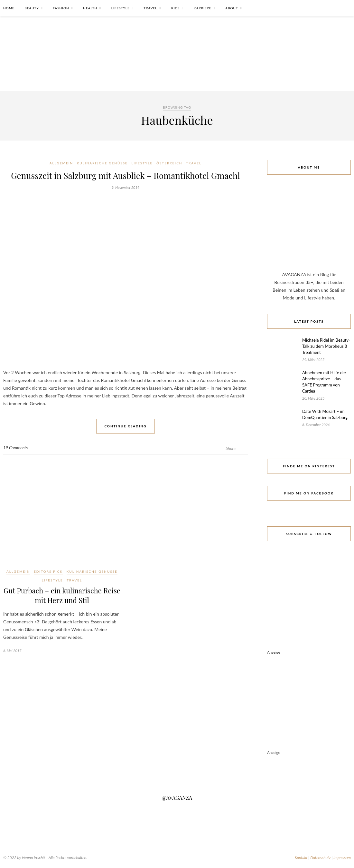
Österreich (169, 163)
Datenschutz (320, 858)
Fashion (61, 8)
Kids (175, 8)
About (232, 8)
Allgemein (61, 163)
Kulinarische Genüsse (102, 163)
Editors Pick (48, 571)
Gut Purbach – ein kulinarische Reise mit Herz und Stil (62, 595)
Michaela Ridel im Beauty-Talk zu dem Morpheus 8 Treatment (326, 346)
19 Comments (15, 448)
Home (9, 8)
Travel (150, 8)
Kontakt (301, 858)
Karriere (203, 8)
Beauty (32, 8)
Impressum (342, 858)
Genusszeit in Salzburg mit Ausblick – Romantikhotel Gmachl (125, 176)
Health (90, 8)
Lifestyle (121, 8)
